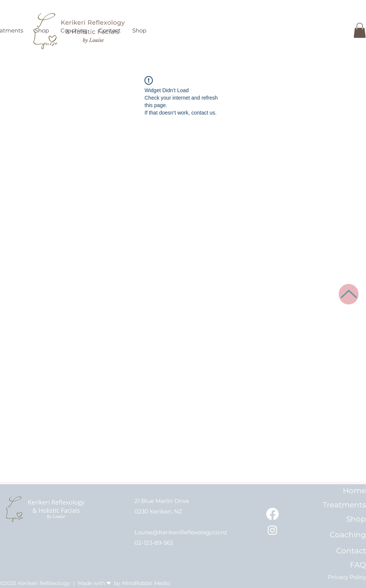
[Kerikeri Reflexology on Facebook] (272, 514)
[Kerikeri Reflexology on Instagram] (272, 530)
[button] (360, 30)
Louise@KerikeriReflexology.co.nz (181, 532)
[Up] (349, 294)
